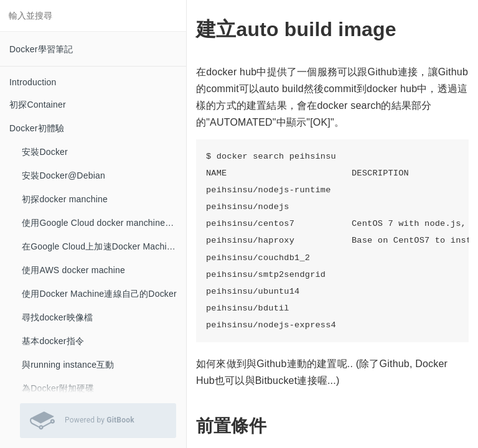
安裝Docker (45, 152)
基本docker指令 (53, 341)
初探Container (38, 105)
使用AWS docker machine (73, 270)
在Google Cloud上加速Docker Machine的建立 (104, 246)
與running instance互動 (68, 365)
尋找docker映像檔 (57, 317)
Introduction (33, 82)
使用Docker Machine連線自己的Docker (99, 294)
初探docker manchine (65, 199)
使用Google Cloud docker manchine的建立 (104, 223)
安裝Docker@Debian (63, 175)
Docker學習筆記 (41, 49)
